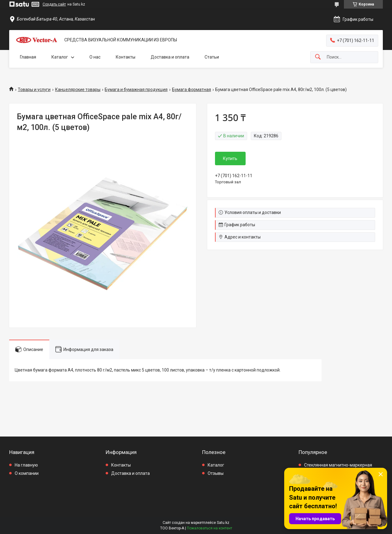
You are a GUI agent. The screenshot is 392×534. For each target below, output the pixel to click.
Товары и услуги (34, 90)
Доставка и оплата (170, 57)
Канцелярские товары (78, 90)
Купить (230, 158)
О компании (27, 473)
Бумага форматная (192, 90)
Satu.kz (223, 523)
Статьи (212, 57)
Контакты (126, 57)
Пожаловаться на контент (209, 528)
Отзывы (216, 473)
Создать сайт (54, 4)
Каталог (60, 57)
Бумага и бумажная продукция (136, 90)
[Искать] (318, 57)
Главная (28, 57)
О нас (95, 57)
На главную (26, 465)
